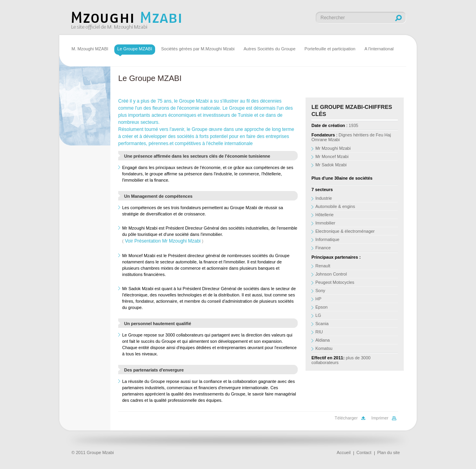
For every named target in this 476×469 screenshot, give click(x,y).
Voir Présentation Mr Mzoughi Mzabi (163, 241)
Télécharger (346, 418)
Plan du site (389, 452)
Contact (364, 452)
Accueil (343, 452)
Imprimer (380, 418)
